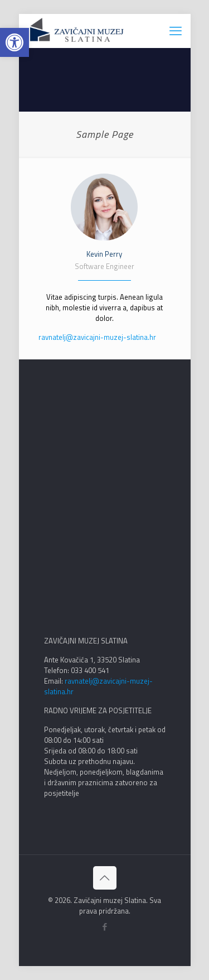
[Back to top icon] (105, 878)
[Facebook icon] (104, 927)
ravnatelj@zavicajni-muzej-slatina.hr (97, 337)
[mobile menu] (176, 31)
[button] (14, 42)
